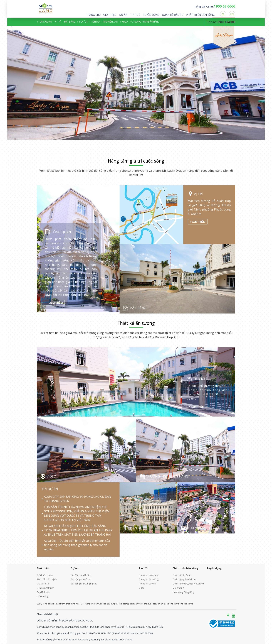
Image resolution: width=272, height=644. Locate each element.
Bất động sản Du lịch (81, 575)
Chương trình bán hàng (145, 22)
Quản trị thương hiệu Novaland (187, 584)
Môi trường (178, 588)
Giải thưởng (43, 597)
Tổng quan (45, 22)
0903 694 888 (226, 22)
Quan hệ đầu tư (173, 15)
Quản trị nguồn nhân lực (185, 579)
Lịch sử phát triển (45, 588)
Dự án (123, 15)
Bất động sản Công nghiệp (84, 584)
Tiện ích (83, 22)
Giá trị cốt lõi (43, 584)
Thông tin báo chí (147, 584)
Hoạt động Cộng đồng (184, 592)
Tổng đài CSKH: (215, 6)
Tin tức (135, 15)
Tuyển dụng (151, 15)
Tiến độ (95, 22)
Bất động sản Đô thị (81, 579)
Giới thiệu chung (45, 575)
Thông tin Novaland (149, 575)
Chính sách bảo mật (47, 614)
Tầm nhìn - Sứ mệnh (47, 579)
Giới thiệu (110, 15)
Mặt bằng (70, 22)
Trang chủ (93, 15)
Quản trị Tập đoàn (182, 575)
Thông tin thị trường (149, 579)
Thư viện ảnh (111, 22)
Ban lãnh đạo (43, 592)
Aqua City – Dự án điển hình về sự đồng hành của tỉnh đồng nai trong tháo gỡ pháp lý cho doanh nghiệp (77, 545)
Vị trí (58, 22)
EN (232, 14)
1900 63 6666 (146, 633)
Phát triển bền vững (200, 15)
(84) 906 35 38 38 (120, 633)
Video (125, 22)
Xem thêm (55, 303)
